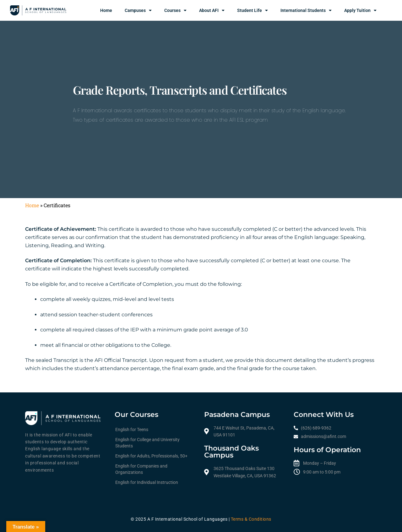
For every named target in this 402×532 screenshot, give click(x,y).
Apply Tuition (360, 10)
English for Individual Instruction (147, 482)
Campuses (138, 10)
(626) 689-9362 (316, 428)
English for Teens (132, 429)
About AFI (212, 10)
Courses (175, 10)
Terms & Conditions (251, 519)
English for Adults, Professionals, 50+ (151, 456)
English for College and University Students (147, 443)
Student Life (253, 10)
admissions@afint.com (323, 436)
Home (106, 10)
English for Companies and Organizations (141, 469)
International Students (306, 10)
